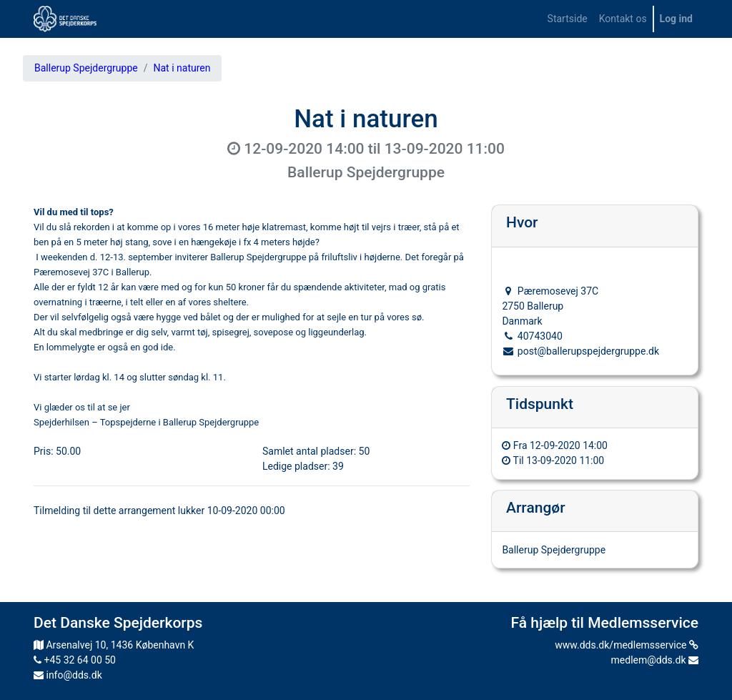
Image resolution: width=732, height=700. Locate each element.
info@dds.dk (68, 675)
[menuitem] (568, 19)
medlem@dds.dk (655, 660)
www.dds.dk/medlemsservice (627, 645)
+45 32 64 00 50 (75, 660)
